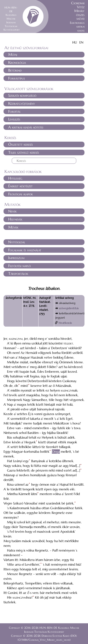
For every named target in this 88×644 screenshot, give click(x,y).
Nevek (12, 211)
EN (81, 42)
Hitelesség (15, 178)
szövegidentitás (69, 308)
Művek (13, 227)
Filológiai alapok (21, 194)
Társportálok (18, 273)
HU (75, 42)
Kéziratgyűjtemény (22, 103)
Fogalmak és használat (25, 250)
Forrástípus (17, 78)
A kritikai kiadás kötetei (26, 127)
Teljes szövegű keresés (24, 152)
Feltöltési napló (19, 266)
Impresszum (16, 258)
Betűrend (15, 70)
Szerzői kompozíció (22, 95)
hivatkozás (65, 323)
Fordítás (14, 111)
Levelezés (14, 119)
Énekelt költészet (20, 186)
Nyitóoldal (17, 242)
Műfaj (13, 54)
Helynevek (15, 219)
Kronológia (17, 62)
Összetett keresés (21, 144)
